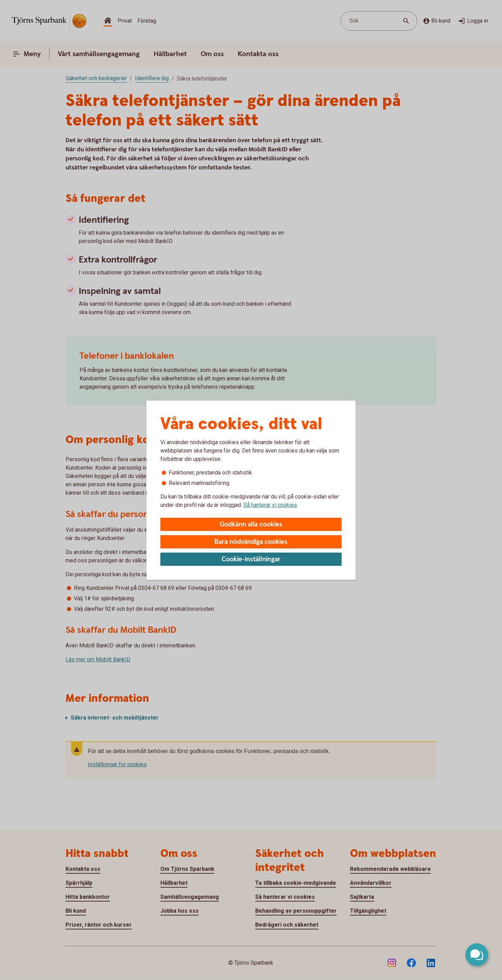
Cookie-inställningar (251, 559)
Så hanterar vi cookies (270, 505)
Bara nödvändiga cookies (251, 542)
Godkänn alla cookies (251, 525)
